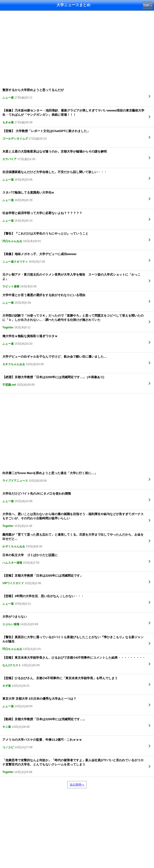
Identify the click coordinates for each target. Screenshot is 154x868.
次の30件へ (77, 785)
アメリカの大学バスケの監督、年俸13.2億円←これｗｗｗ (42, 743)
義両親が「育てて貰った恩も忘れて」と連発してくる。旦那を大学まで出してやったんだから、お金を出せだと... (73, 540)
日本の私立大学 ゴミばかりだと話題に (30, 559)
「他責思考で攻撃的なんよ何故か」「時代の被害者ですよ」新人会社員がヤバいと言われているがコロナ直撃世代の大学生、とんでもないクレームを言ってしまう (73, 766)
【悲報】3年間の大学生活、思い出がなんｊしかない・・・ (43, 600)
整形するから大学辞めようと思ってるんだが (33, 94)
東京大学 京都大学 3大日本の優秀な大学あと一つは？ (39, 702)
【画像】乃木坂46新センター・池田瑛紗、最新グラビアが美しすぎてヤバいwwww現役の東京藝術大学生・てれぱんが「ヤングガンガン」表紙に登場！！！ (73, 116)
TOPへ (148, 5)
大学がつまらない (20, 620)
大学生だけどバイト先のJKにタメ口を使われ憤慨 (37, 497)
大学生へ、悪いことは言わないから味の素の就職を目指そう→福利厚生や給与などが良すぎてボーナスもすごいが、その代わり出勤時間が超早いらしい (73, 520)
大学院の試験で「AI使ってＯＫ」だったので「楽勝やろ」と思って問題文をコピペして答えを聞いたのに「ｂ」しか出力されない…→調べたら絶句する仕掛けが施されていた (73, 321)
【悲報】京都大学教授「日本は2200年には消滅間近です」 (43, 579)
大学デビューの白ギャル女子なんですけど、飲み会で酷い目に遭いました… (55, 360)
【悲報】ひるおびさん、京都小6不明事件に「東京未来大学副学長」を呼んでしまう (60, 682)
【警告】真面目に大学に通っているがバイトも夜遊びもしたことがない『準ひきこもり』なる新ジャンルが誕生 (73, 643)
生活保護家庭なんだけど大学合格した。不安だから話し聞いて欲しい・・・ (55, 176)
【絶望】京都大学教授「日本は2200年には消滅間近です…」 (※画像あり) (53, 381)
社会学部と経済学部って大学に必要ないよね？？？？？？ (42, 217)
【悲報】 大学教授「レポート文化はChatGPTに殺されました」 (46, 135)
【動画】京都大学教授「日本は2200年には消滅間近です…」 (44, 723)
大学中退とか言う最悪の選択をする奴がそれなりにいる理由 (44, 299)
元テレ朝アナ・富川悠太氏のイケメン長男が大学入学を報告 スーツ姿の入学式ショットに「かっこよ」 (71, 280)
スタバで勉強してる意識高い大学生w (28, 196)
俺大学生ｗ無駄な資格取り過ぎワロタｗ (30, 340)
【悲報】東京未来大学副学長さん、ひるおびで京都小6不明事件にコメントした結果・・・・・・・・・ (74, 661)
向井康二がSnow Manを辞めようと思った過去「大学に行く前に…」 (50, 477)
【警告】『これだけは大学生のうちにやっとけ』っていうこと (45, 237)
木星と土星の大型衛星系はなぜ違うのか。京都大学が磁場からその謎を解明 (55, 155)
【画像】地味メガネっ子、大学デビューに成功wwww (39, 258)
